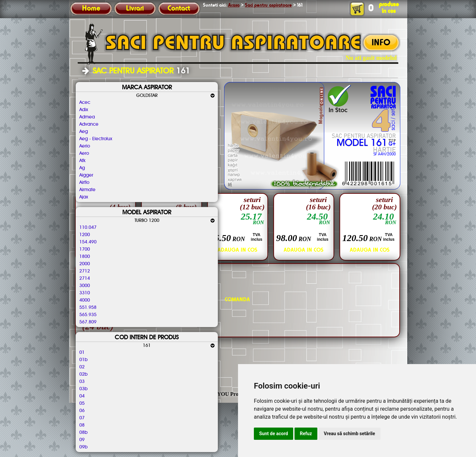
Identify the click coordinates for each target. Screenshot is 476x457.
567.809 (88, 322)
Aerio (85, 146)
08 (82, 425)
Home (91, 9)
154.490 (88, 242)
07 (82, 418)
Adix (84, 110)
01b (83, 360)
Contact (179, 9)
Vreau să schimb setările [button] (350, 434)
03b (83, 389)
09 (82, 440)
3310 (85, 293)
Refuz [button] (306, 434)
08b (83, 433)
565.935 (88, 315)
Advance (89, 124)
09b (83, 447)
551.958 (88, 308)
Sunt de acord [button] (274, 434)
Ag (82, 168)
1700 (85, 249)
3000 (85, 286)
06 (82, 411)
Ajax (84, 197)
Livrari (135, 9)
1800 (85, 257)
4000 (85, 300)
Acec (85, 103)
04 (82, 396)
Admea (87, 117)
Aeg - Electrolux (96, 139)
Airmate (87, 190)
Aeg (84, 132)
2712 (85, 271)
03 (82, 382)
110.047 (88, 228)
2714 (85, 278)
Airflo (84, 183)
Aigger (86, 175)
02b (83, 374)
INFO (381, 43)
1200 (85, 235)
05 (82, 403)
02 (82, 367)
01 (82, 353)
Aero (84, 153)
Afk (82, 161)
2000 (85, 264)
